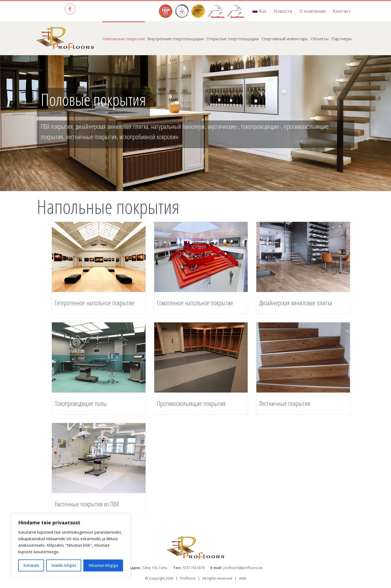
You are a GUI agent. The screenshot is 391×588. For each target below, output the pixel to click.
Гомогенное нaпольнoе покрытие (195, 303)
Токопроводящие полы (81, 403)
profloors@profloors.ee (243, 568)
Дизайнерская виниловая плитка (296, 303)
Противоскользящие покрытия (191, 403)
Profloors (188, 578)
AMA (243, 578)
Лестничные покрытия (285, 403)
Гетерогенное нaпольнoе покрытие (94, 303)
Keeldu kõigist (64, 565)
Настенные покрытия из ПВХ (87, 504)
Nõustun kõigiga (103, 565)
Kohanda (31, 565)
